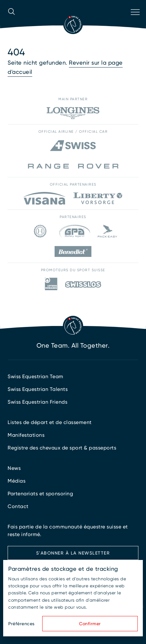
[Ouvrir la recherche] (11, 20)
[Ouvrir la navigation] (135, 20)
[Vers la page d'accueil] (73, 24)
